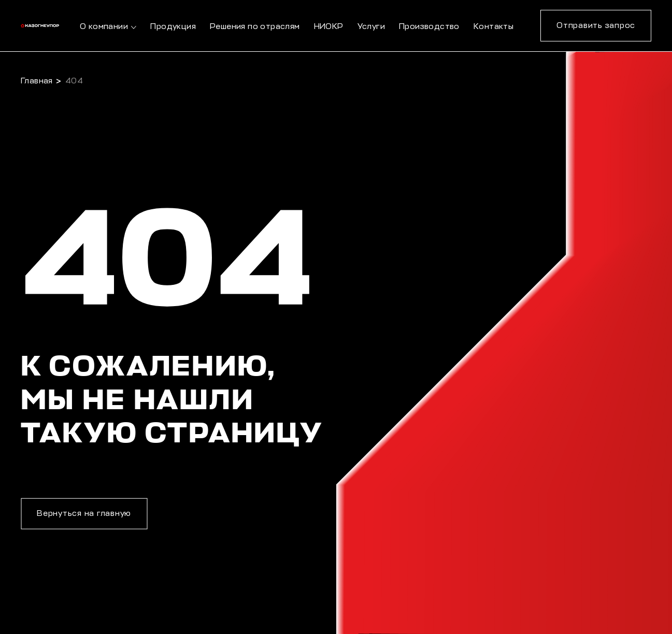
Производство (429, 27)
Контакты (494, 27)
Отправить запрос (596, 26)
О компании (104, 27)
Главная (37, 81)
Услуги (371, 27)
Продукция (173, 27)
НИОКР (329, 27)
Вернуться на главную (84, 514)
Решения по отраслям (255, 27)
